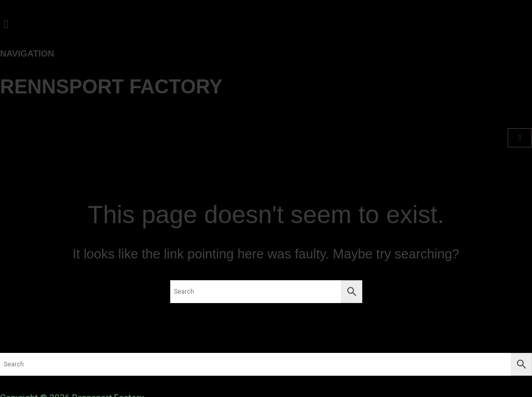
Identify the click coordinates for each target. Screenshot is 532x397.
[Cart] (520, 138)
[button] (266, 24)
